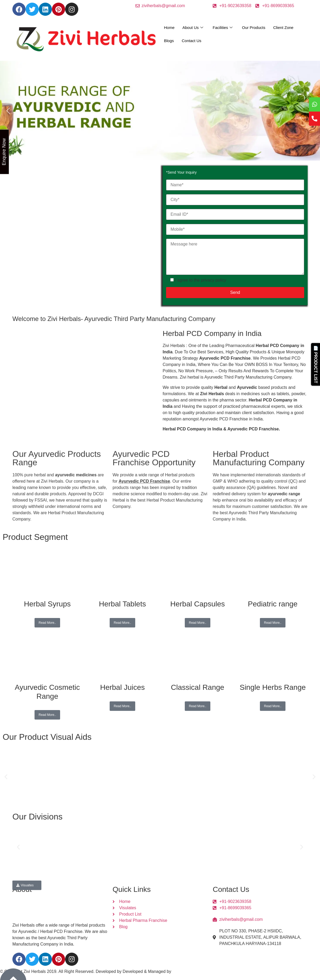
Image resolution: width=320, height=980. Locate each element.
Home (169, 27)
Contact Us (192, 41)
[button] (8, 111)
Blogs (169, 41)
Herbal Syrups (47, 604)
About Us (193, 28)
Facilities (223, 28)
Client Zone (283, 27)
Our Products (254, 27)
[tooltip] (314, 104)
